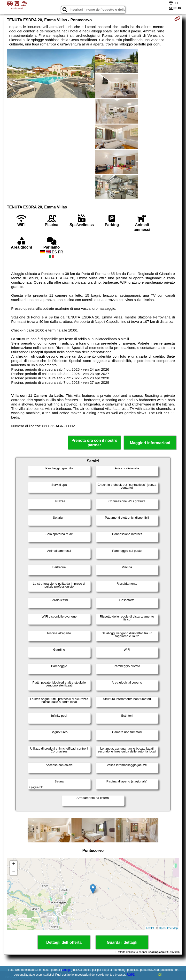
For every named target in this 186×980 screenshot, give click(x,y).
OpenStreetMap (168, 928)
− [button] (14, 872)
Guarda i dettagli (122, 942)
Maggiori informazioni (150, 443)
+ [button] (14, 864)
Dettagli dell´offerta (64, 942)
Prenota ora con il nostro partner (94, 443)
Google (67, 970)
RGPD (131, 975)
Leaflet (150, 928)
